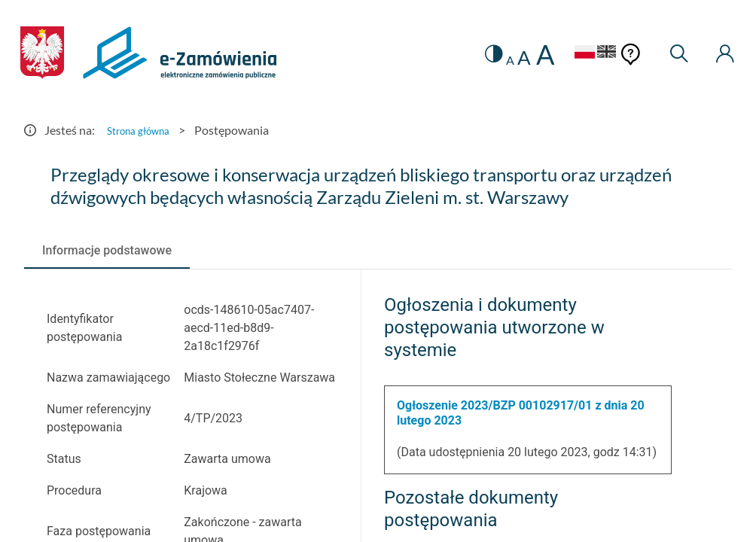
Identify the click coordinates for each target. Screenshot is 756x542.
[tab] (107, 251)
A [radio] (491, 60)
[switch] (473, 55)
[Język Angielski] (598, 54)
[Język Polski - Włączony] (565, 54)
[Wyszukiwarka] (673, 55)
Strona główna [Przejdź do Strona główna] (145, 130)
